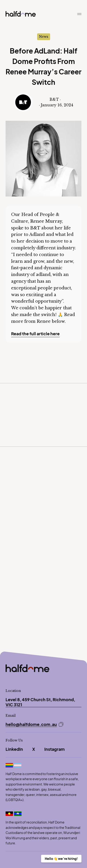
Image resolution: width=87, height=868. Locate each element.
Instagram (55, 749)
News (44, 37)
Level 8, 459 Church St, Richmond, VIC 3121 (40, 702)
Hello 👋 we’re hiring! (61, 858)
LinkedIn (14, 749)
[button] (79, 16)
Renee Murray (46, 221)
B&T (35, 228)
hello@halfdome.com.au (31, 724)
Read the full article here (35, 334)
